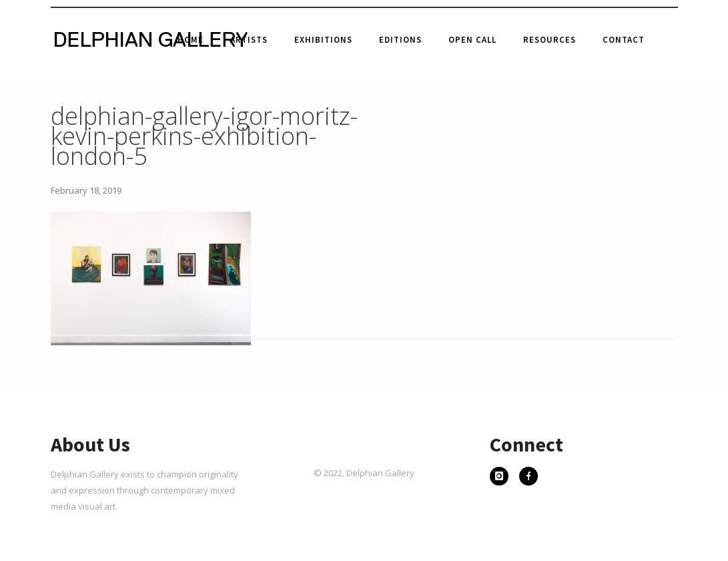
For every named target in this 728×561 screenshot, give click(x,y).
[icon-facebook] (528, 478)
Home (191, 40)
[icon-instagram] (502, 478)
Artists (249, 40)
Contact (624, 40)
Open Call (472, 40)
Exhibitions (323, 40)
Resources (550, 40)
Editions (400, 40)
